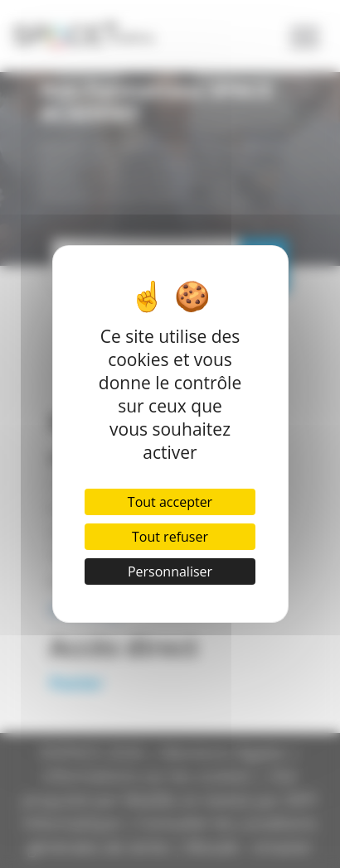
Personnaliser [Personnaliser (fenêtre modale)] (170, 571)
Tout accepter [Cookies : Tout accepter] (170, 502)
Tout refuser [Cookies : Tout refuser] (170, 537)
